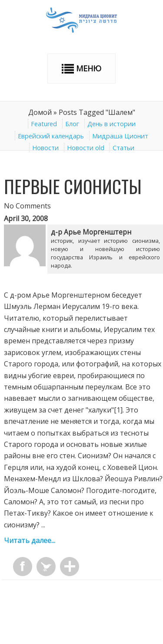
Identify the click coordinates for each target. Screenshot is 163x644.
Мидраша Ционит (120, 136)
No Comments (27, 206)
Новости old (86, 148)
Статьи (123, 148)
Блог (72, 124)
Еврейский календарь (51, 136)
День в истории (111, 124)
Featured (44, 124)
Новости (45, 148)
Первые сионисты (73, 186)
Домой (40, 112)
